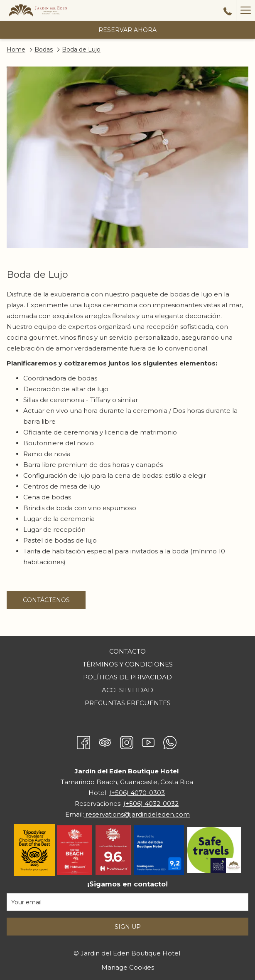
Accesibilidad (127, 690)
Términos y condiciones (128, 664)
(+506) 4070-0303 (137, 793)
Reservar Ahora (127, 30)
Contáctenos (54, 602)
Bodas (44, 49)
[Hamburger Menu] (245, 10)
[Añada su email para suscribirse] (127, 902)
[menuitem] (127, 653)
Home (16, 49)
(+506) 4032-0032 (151, 804)
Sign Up (128, 927)
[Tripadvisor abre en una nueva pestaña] (105, 741)
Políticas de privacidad (127, 677)
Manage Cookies (128, 967)
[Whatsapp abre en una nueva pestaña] (170, 741)
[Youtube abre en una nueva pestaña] (148, 741)
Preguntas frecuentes (128, 703)
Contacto (127, 651)
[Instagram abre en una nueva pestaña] (127, 741)
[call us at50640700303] (228, 10)
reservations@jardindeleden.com (137, 814)
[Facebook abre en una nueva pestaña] (83, 741)
